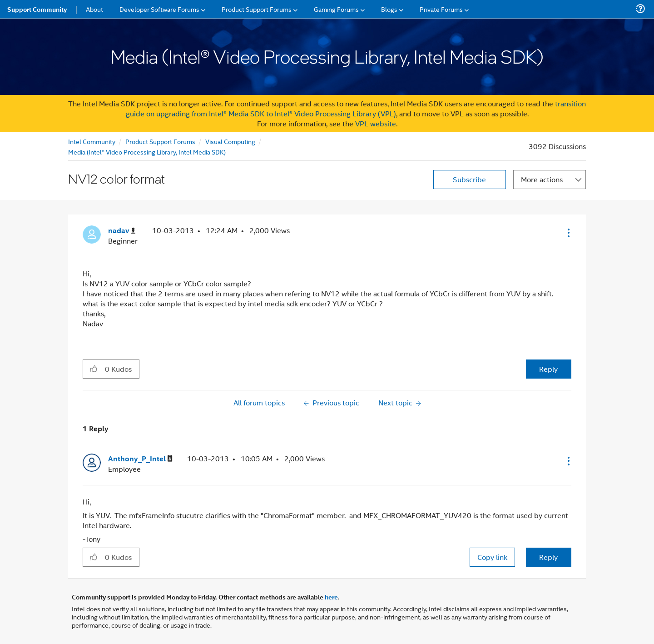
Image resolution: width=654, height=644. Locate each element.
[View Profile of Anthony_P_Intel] (140, 459)
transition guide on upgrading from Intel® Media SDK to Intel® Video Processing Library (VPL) (356, 108)
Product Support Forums (160, 141)
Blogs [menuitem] (389, 9)
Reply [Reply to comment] (548, 557)
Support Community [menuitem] (37, 9)
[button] (568, 233)
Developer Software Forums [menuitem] (159, 9)
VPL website (376, 123)
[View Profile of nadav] (122, 231)
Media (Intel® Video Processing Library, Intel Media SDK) (147, 152)
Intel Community (92, 141)
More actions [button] (542, 179)
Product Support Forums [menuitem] (257, 9)
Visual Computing (230, 141)
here (331, 597)
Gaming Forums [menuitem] (336, 9)
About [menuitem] (94, 9)
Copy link (492, 557)
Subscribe (469, 179)
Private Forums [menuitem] (441, 9)
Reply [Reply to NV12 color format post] (548, 369)
